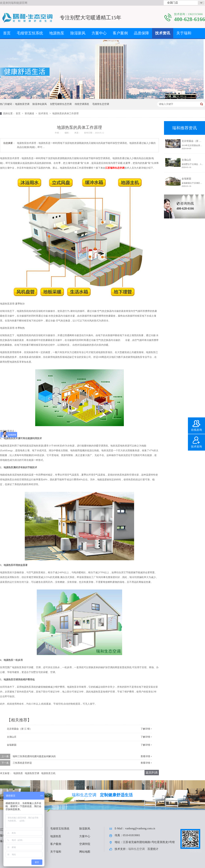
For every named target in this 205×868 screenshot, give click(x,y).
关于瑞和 (184, 33)
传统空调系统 (82, 104)
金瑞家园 (12, 745)
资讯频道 (30, 114)
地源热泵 (57, 33)
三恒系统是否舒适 (22, 763)
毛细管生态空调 (101, 104)
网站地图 (85, 852)
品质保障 (141, 33)
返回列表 (152, 773)
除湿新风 (78, 33)
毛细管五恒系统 (30, 33)
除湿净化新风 (40, 104)
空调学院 (85, 844)
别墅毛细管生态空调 (61, 104)
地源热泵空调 (22, 104)
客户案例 (120, 33)
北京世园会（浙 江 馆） (19, 729)
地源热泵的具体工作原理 (65, 114)
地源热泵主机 (48, 773)
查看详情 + (146, 756)
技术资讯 (163, 33)
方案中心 (99, 33)
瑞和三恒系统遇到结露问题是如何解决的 (34, 756)
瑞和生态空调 (136, 849)
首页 (7, 33)
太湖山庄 (12, 737)
